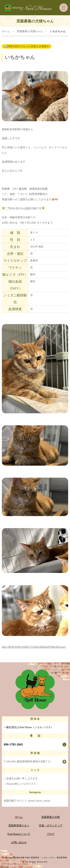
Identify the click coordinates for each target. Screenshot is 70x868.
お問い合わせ (19, 842)
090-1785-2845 (13, 744)
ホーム (6, 31)
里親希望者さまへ (19, 826)
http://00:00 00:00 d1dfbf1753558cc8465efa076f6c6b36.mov (34, 647)
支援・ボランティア (51, 826)
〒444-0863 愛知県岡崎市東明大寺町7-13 (27, 762)
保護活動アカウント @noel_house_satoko (27, 801)
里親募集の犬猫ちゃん (30, 31)
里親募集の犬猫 (51, 817)
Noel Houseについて (19, 834)
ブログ (51, 834)
